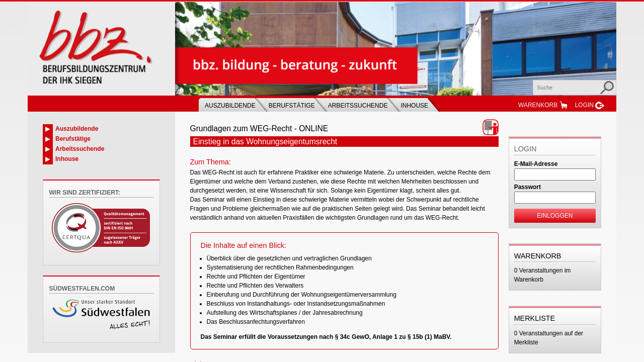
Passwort (528, 187)
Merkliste (535, 318)
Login (584, 105)
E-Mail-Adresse (536, 164)
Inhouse (414, 106)
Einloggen (555, 216)
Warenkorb (538, 105)
